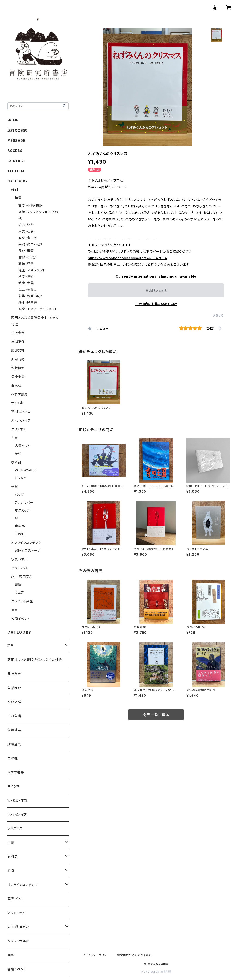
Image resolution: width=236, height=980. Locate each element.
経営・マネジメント (32, 270)
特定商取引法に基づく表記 (134, 955)
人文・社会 (26, 231)
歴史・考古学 (28, 238)
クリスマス (19, 429)
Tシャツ (21, 478)
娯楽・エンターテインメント (38, 309)
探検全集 (18, 377)
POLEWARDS (25, 470)
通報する (218, 315)
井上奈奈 (18, 333)
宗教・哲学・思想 (30, 244)
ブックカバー (24, 502)
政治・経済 (26, 264)
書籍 (18, 585)
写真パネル (19, 559)
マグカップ (22, 510)
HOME (13, 120)
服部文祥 (18, 350)
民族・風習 (26, 251)
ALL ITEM (16, 171)
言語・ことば (27, 257)
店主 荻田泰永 (22, 577)
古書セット (22, 446)
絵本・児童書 (28, 302)
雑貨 (15, 487)
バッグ (19, 495)
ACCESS (15, 151)
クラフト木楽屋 (22, 601)
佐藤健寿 (18, 368)
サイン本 (17, 403)
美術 (18, 454)
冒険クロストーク (28, 550)
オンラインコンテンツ (26, 543)
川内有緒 (18, 359)
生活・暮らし (27, 289)
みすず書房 (19, 394)
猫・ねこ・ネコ (21, 412)
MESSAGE (16, 141)
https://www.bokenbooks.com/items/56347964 (128, 258)
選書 (15, 610)
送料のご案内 (17, 130)
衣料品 (16, 462)
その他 (20, 534)
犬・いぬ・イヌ (21, 420)
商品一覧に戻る (156, 715)
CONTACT (16, 161)
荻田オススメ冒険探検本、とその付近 (35, 660)
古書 (15, 438)
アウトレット (20, 568)
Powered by (156, 972)
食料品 (20, 526)
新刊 (15, 190)
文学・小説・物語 (30, 206)
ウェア (19, 592)
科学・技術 (26, 277)
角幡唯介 (18, 342)
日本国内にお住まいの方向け (156, 304)
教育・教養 (26, 283)
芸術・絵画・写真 (30, 296)
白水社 (16, 385)
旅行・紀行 (26, 225)
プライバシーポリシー (96, 955)
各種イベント (21, 619)
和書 (18, 198)
